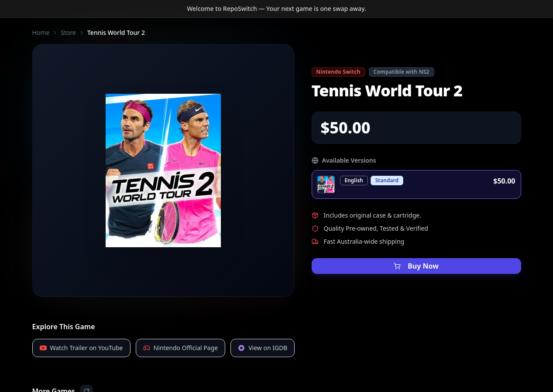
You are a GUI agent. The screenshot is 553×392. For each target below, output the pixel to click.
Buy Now (416, 266)
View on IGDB (263, 348)
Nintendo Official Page (181, 348)
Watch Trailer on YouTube (81, 348)
